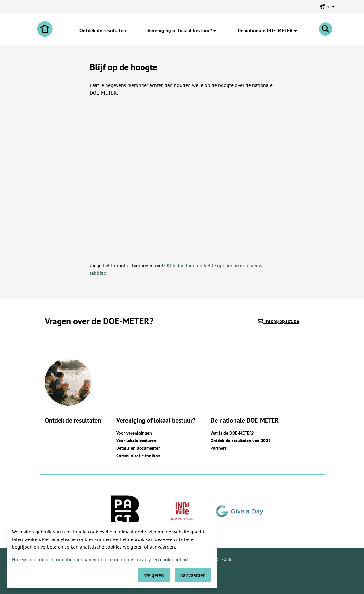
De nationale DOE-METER (267, 30)
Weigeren (154, 575)
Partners (219, 448)
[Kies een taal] (327, 6)
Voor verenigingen (134, 433)
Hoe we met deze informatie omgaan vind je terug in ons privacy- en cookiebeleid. (100, 559)
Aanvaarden (193, 575)
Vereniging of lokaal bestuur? (182, 30)
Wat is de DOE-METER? (232, 433)
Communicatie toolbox (138, 456)
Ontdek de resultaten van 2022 (241, 441)
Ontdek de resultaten (103, 30)
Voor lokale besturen (136, 441)
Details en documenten (139, 448)
